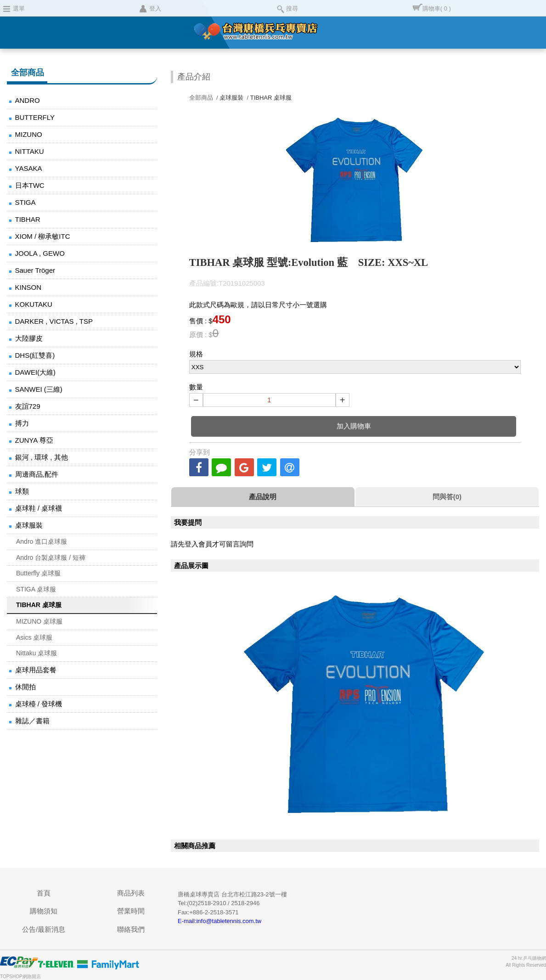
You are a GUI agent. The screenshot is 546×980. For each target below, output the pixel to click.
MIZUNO (29, 134)
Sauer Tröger (35, 270)
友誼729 (28, 406)
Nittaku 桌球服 (37, 653)
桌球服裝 (29, 525)
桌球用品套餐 (36, 670)
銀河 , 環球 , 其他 (42, 457)
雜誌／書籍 (32, 721)
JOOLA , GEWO (40, 253)
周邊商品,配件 (37, 474)
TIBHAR (28, 219)
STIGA (25, 202)
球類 (22, 491)
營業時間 (131, 911)
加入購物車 (354, 426)
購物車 (437, 8)
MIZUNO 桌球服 (39, 621)
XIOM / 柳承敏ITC (43, 236)
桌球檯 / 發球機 (39, 704)
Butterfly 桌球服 (38, 573)
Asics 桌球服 (34, 637)
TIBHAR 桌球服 (39, 605)
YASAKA (29, 168)
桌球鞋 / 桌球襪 (39, 508)
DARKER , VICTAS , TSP (54, 321)
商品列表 (131, 893)
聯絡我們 (131, 929)
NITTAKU (30, 151)
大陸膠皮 (29, 338)
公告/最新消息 (44, 929)
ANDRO (28, 100)
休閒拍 (25, 687)
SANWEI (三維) (39, 389)
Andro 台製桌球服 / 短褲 (51, 558)
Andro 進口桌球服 (42, 541)
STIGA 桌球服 (36, 589)
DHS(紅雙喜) (35, 355)
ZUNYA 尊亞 (34, 440)
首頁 (44, 893)
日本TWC (30, 185)
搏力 (22, 423)
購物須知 (44, 911)
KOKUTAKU (34, 304)
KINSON (28, 287)
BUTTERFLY (35, 117)
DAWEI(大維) (36, 372)
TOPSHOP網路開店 (20, 977)
